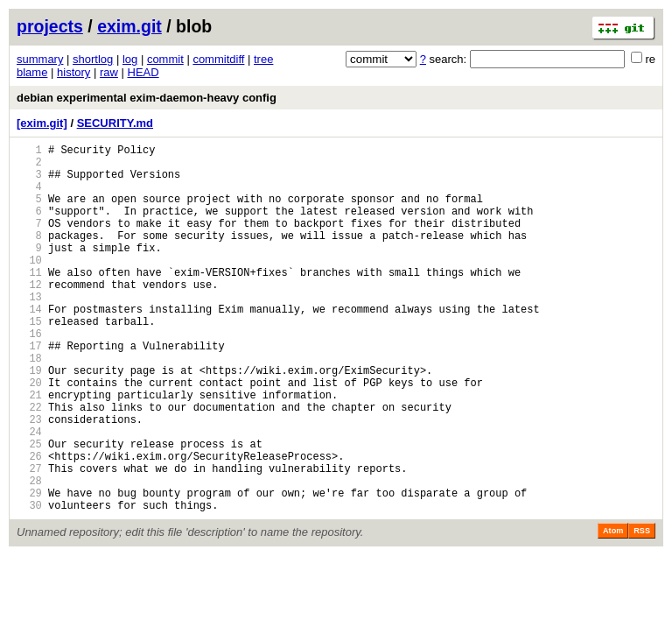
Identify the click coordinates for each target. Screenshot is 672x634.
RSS (642, 609)
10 (29, 286)
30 (29, 584)
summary (40, 59)
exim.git (129, 26)
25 (29, 509)
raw (109, 72)
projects (50, 26)
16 (29, 375)
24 (29, 494)
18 (29, 405)
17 (29, 390)
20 (29, 435)
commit (165, 59)
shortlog (93, 59)
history (73, 72)
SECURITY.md (115, 123)
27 (29, 539)
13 (29, 331)
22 (29, 465)
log (130, 59)
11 (29, 301)
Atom (613, 609)
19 (29, 420)
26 (29, 524)
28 (29, 554)
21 (29, 450)
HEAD (143, 72)
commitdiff (218, 59)
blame (32, 72)
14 (29, 345)
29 (29, 569)
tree (263, 59)
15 (29, 360)
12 (29, 316)
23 (29, 479)
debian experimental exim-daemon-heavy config (147, 98)
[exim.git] (42, 123)
